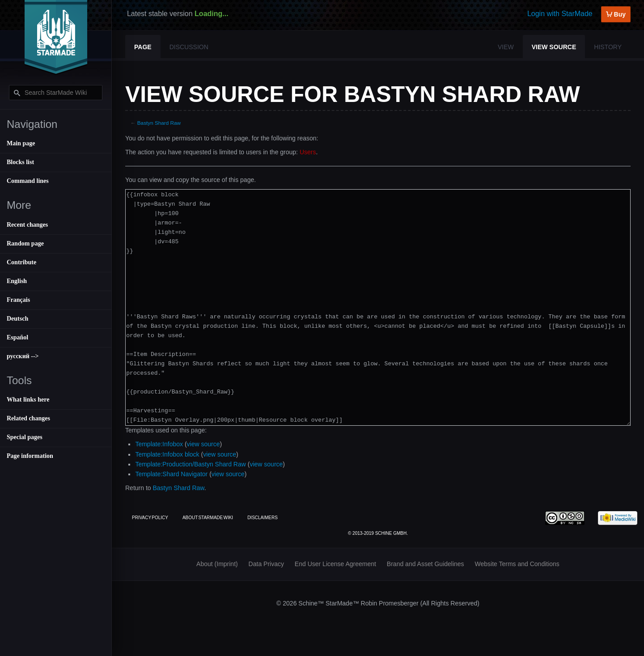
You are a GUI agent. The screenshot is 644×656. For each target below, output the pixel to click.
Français (18, 300)
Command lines (28, 181)
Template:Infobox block (167, 454)
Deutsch (17, 319)
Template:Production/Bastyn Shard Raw (190, 464)
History (608, 47)
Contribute (21, 262)
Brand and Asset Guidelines (426, 564)
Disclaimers (263, 518)
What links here (28, 400)
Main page (21, 143)
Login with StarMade (560, 14)
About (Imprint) (217, 564)
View (506, 47)
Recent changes (27, 225)
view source (203, 444)
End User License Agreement (335, 564)
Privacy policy (150, 518)
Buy (616, 14)
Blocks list (20, 162)
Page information (30, 456)
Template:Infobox (159, 444)
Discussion (189, 47)
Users (308, 152)
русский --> (23, 356)
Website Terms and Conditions (517, 564)
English (17, 281)
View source (554, 47)
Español (17, 337)
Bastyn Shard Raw (159, 123)
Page (143, 47)
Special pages (25, 437)
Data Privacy (266, 564)
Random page (25, 243)
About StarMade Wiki (208, 518)
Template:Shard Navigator (171, 474)
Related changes (28, 418)
